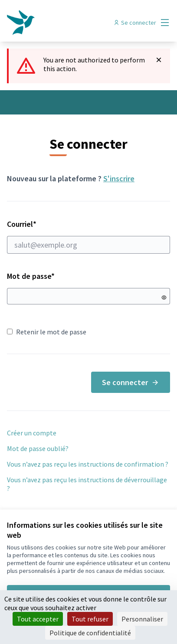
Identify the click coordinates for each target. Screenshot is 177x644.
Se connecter (131, 382)
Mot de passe (31, 276)
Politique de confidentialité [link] (90, 633)
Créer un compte (32, 433)
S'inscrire (119, 178)
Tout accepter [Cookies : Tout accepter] (38, 619)
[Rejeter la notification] (159, 60)
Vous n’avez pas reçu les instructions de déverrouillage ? (87, 484)
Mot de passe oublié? (38, 448)
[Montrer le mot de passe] (164, 297)
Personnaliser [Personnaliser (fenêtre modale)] (142, 619)
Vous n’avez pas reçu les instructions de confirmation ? (88, 464)
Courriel (88, 236)
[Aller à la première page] (67, 23)
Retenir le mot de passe (47, 332)
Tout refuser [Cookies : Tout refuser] (90, 619)
